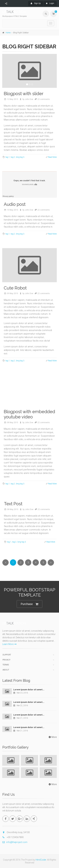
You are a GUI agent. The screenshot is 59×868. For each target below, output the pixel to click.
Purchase (29, 604)
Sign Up (36, 3)
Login (50, 3)
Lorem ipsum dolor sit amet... (29, 690)
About (6, 670)
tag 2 (13, 157)
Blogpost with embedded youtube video (29, 414)
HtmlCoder (41, 860)
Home (8, 33)
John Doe (29, 99)
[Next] (51, 562)
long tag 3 (20, 157)
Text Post (13, 504)
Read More (52, 157)
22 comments (44, 99)
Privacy (6, 660)
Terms (6, 665)
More (52, 737)
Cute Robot (15, 288)
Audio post (15, 204)
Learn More (9, 644)
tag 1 (8, 157)
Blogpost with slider (24, 94)
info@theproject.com (15, 842)
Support (7, 655)
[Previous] (6, 562)
